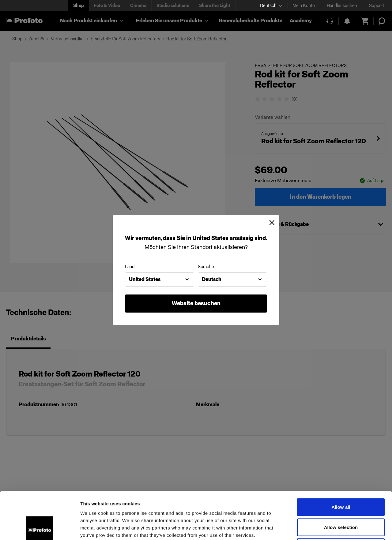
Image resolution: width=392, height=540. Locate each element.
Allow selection (341, 480)
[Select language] (271, 6)
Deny (341, 500)
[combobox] (160, 279)
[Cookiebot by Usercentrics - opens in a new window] (40, 528)
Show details (321, 528)
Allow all (341, 460)
